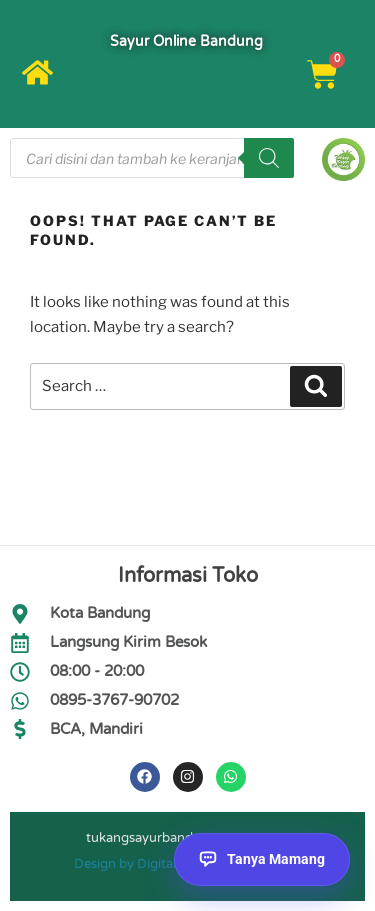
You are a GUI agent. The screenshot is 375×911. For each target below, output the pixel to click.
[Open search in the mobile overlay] (152, 158)
